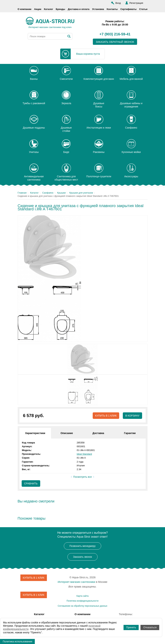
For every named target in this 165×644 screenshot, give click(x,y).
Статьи (143, 9)
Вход (118, 3)
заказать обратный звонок (115, 42)
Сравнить (31, 483)
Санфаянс (48, 193)
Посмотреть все (82, 477)
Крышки (61, 193)
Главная (22, 193)
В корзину (132, 416)
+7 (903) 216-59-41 (115, 34)
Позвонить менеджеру (82, 546)
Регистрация (136, 3)
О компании (25, 9)
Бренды (60, 9)
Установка (98, 9)
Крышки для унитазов (81, 193)
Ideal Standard (84, 454)
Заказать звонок (82, 557)
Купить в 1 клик (106, 416)
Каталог (49, 9)
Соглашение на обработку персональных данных (82, 606)
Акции (38, 9)
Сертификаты (128, 9)
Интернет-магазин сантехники (76, 582)
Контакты (112, 9)
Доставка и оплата (79, 9)
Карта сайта (82, 596)
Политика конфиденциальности (82, 601)
